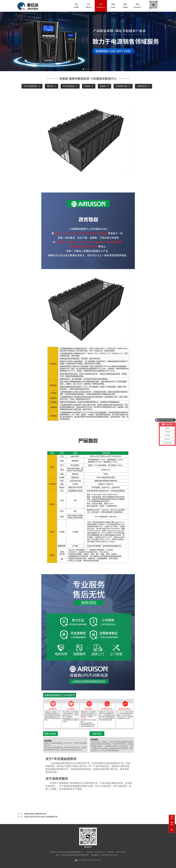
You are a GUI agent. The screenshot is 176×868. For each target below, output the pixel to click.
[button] (83, 69)
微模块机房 (144, 86)
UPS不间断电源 (32, 86)
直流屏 (89, 86)
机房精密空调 (123, 86)
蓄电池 (52, 86)
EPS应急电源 (70, 86)
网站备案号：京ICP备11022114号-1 (104, 855)
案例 (113, 6)
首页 (76, 6)
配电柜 (104, 86)
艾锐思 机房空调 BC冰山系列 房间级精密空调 (41, 817)
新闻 (125, 6)
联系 (138, 6)
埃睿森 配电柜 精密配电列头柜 (35, 814)
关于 (89, 6)
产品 (101, 6)
